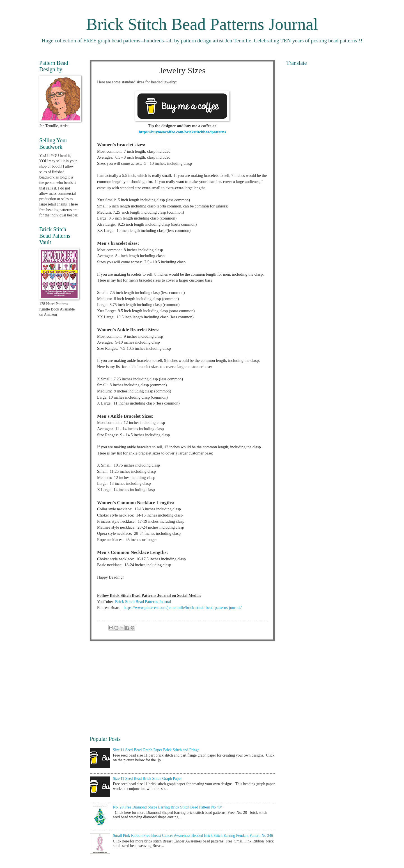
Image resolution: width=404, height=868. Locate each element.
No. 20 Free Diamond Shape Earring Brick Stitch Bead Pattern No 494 (168, 807)
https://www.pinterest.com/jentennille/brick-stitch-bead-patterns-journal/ (183, 607)
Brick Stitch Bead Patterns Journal (202, 24)
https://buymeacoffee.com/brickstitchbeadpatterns (183, 132)
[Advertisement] (182, 688)
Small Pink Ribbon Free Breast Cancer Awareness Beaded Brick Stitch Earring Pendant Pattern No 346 (193, 836)
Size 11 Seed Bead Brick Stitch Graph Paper (147, 779)
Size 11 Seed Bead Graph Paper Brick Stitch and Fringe (156, 750)
